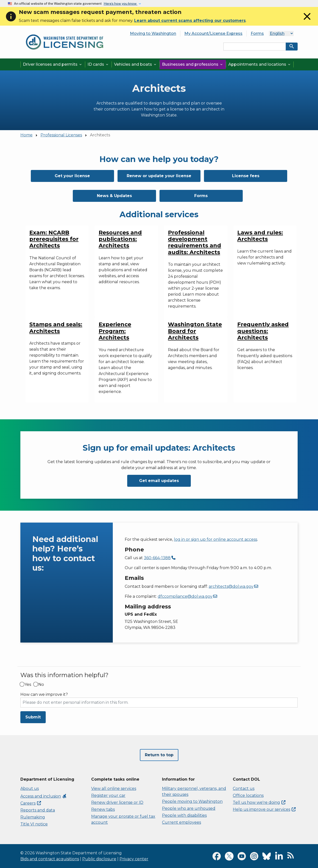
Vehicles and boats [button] (136, 64)
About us (30, 788)
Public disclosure (99, 859)
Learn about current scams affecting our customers (190, 21)
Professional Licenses (61, 135)
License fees (246, 176)
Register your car (108, 795)
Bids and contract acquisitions (50, 859)
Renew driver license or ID (117, 802)
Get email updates (159, 481)
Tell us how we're (259, 802)
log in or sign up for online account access (216, 539)
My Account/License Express (213, 33)
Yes (28, 685)
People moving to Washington (192, 801)
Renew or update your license (159, 176)
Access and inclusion (44, 796)
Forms (257, 33)
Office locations (248, 795)
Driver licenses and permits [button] (53, 64)
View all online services (114, 788)
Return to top (159, 755)
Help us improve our (264, 809)
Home (26, 135)
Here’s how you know (120, 3)
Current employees (181, 822)
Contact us (244, 788)
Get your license (72, 176)
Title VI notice (34, 824)
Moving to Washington (153, 33)
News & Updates (114, 196)
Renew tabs (103, 809)
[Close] (307, 21)
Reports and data (38, 810)
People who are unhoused (189, 808)
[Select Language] (281, 33)
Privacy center (134, 859)
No (41, 685)
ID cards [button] (98, 64)
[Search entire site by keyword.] (255, 47)
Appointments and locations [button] (260, 64)
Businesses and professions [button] (193, 64)
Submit (33, 717)
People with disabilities (184, 815)
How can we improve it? (44, 695)
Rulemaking (33, 817)
